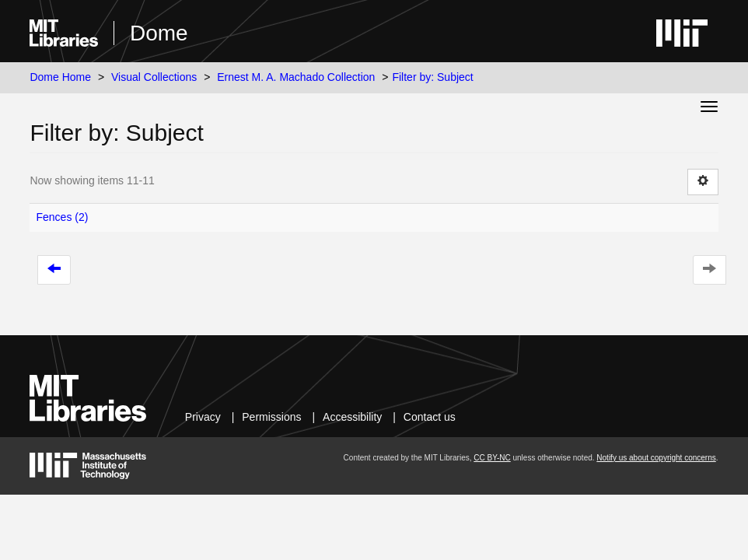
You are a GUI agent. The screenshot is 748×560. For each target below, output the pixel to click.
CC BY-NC (492, 458)
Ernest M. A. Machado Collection (296, 77)
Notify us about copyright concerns (656, 458)
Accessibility (352, 417)
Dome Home (60, 77)
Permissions (271, 417)
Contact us (430, 417)
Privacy (203, 417)
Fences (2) (62, 217)
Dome (159, 33)
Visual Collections (154, 77)
